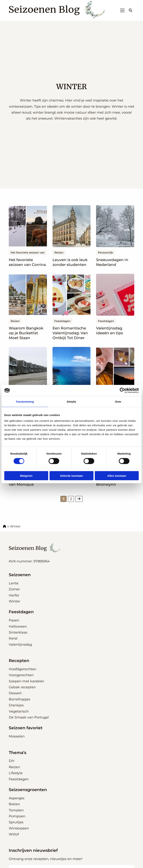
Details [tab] (71, 401)
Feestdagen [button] (21, 612)
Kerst (13, 638)
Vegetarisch (19, 711)
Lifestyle (16, 773)
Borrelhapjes (19, 699)
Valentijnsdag (20, 645)
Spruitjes (16, 822)
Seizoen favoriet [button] (26, 728)
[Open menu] (121, 10)
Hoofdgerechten (23, 669)
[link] (79, 499)
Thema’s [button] (18, 753)
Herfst (14, 595)
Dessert (15, 693)
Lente (14, 583)
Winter (15, 601)
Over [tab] (118, 401)
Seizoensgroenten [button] (28, 790)
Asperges (17, 798)
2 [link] (71, 499)
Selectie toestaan (72, 476)
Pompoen (17, 816)
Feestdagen (19, 779)
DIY (12, 761)
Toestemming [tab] (25, 401)
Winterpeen (19, 828)
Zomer (14, 589)
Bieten (14, 804)
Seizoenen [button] (20, 575)
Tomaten (16, 810)
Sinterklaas (18, 632)
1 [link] (64, 499)
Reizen (14, 767)
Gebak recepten (22, 687)
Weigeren (26, 476)
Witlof (14, 834)
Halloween (18, 626)
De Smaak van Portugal (29, 717)
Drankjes (16, 705)
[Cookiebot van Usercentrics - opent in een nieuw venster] (122, 390)
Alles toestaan (117, 476)
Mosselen (17, 736)
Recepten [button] (19, 661)
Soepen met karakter (26, 681)
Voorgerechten (21, 675)
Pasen (14, 620)
